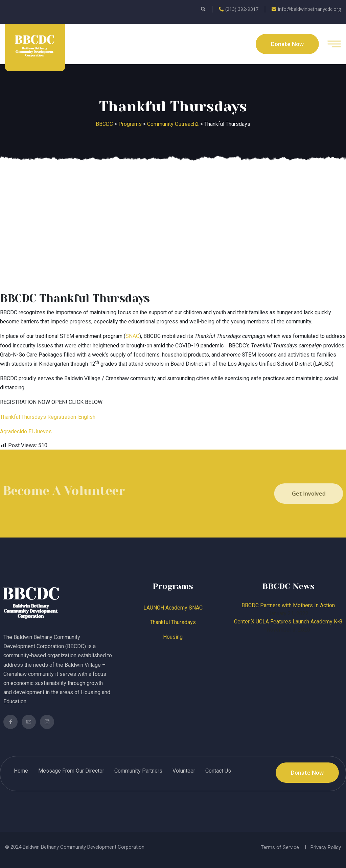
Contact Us (218, 771)
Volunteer (184, 771)
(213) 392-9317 (239, 9)
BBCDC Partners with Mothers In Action (288, 605)
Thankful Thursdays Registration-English (48, 417)
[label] (173, 431)
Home (21, 771)
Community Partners (138, 771)
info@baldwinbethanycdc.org (306, 9)
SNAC (132, 336)
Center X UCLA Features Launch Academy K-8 (288, 622)
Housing (173, 637)
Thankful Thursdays (173, 622)
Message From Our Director (71, 771)
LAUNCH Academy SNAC (173, 608)
